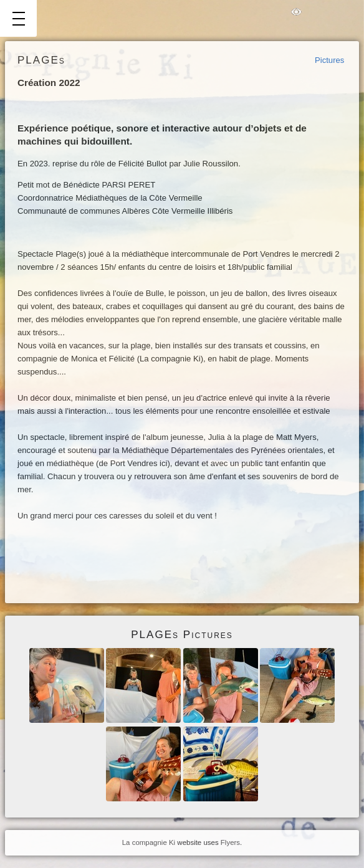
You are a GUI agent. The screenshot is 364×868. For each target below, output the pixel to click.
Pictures (329, 60)
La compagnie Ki (149, 842)
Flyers (230, 842)
